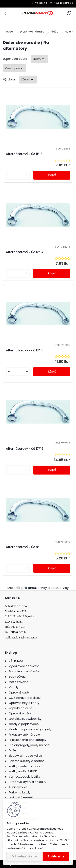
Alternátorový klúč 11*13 (24, 154)
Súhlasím (56, 856)
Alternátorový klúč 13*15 (25, 350)
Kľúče (55, 32)
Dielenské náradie (32, 32)
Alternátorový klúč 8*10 (24, 547)
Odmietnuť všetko (24, 857)
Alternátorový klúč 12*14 (25, 252)
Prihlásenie (41, 3)
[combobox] (40, 59)
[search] (69, 13)
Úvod (10, 32)
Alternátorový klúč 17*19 (25, 449)
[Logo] (38, 13)
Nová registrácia (63, 3)
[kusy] (18, 175)
